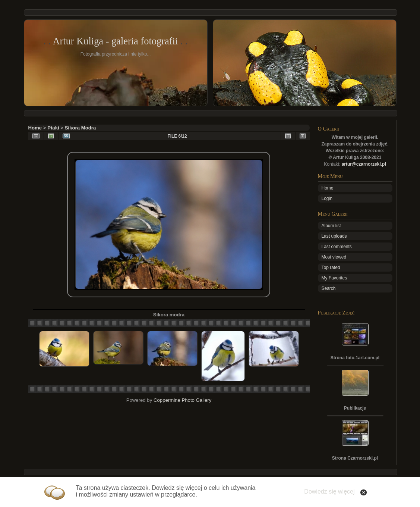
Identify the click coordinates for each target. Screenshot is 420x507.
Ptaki (53, 128)
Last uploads (334, 236)
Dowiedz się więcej (329, 492)
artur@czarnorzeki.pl (364, 164)
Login (327, 198)
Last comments (337, 247)
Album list (331, 226)
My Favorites (334, 278)
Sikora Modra (80, 128)
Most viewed (334, 257)
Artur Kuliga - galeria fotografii (115, 41)
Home (35, 128)
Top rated (331, 267)
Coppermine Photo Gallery (182, 400)
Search (329, 288)
